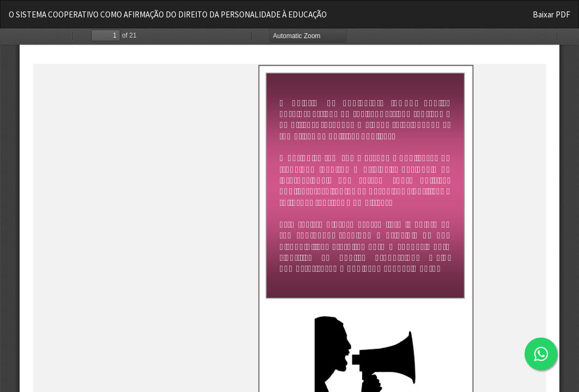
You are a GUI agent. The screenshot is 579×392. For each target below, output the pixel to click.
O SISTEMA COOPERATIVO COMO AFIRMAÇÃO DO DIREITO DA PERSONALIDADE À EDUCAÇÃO (168, 14)
